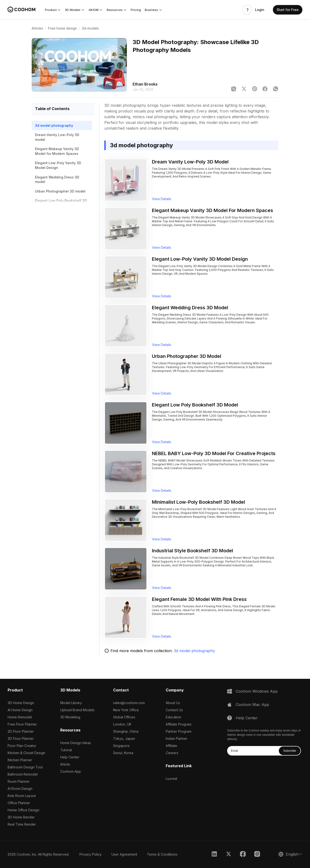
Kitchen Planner (20, 760)
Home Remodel (20, 717)
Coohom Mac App (252, 705)
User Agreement (124, 854)
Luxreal (171, 779)
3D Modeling (70, 717)
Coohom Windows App (257, 691)
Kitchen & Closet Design (26, 753)
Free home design (62, 28)
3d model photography (194, 651)
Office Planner (19, 803)
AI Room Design (20, 789)
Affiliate (171, 746)
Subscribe (290, 751)
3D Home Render (21, 817)
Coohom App (71, 771)
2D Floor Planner (21, 731)
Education (173, 717)
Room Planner (19, 781)
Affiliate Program (179, 724)
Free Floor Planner (22, 724)
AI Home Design (20, 710)
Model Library (71, 703)
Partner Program (179, 731)
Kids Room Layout (22, 796)
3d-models (90, 28)
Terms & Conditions (162, 854)
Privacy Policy (91, 854)
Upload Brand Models (77, 710)
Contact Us (174, 710)
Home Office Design (23, 810)
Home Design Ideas (76, 743)
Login (260, 10)
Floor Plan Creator (22, 746)
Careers (172, 753)
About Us (173, 703)
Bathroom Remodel (23, 774)
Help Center (70, 757)
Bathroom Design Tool (25, 767)
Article (65, 764)
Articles (37, 28)
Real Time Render (22, 824)
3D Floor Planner (21, 739)
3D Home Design (21, 703)
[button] (53, 10)
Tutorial (66, 750)
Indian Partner (177, 739)
